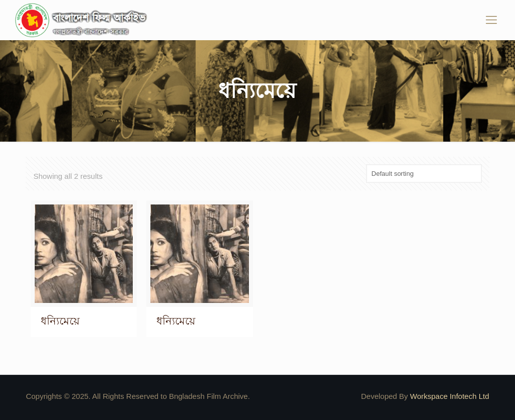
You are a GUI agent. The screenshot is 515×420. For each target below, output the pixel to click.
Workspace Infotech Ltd (449, 396)
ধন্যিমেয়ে (60, 321)
